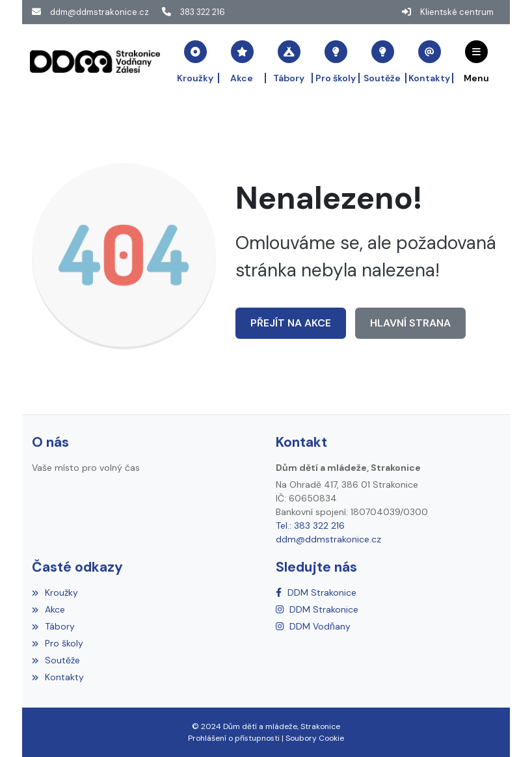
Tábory (53, 626)
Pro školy (58, 643)
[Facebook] (316, 592)
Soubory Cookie (315, 738)
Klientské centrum (457, 12)
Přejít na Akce (291, 323)
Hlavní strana (410, 323)
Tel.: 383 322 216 (310, 525)
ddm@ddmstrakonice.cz (100, 12)
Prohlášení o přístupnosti (234, 738)
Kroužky (55, 592)
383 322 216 (203, 12)
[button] (477, 61)
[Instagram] (317, 609)
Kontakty (58, 677)
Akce (48, 609)
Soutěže (56, 660)
